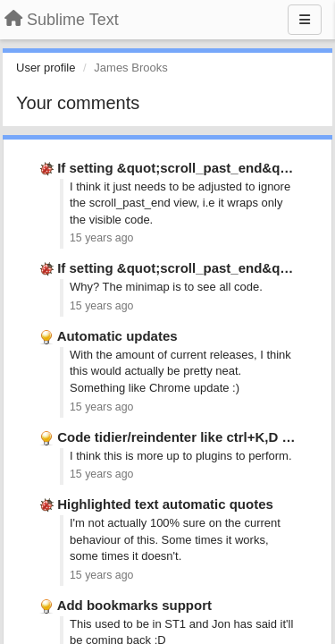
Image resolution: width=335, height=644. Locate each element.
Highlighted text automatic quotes (165, 504)
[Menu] (305, 20)
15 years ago (101, 238)
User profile (46, 68)
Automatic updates (117, 336)
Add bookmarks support (134, 605)
